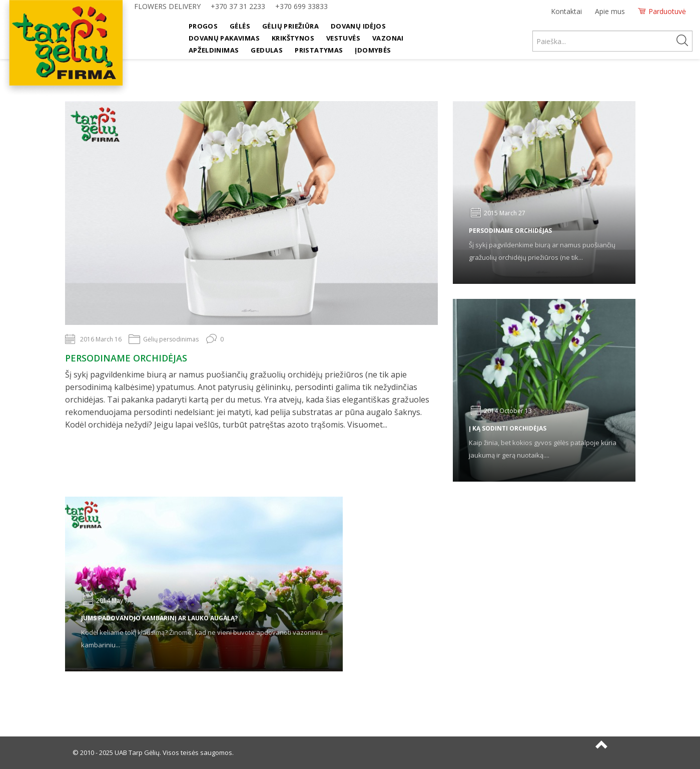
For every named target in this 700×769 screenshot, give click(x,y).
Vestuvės (343, 38)
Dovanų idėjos (358, 26)
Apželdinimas (214, 50)
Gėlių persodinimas (171, 339)
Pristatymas (319, 50)
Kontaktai (566, 11)
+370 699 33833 (301, 6)
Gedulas (267, 50)
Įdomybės (373, 50)
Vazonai (388, 38)
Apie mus (610, 11)
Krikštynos (293, 38)
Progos (203, 26)
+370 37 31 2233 (238, 6)
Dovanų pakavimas (224, 38)
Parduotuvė (667, 11)
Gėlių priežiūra (290, 26)
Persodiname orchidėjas (126, 358)
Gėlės (240, 26)
